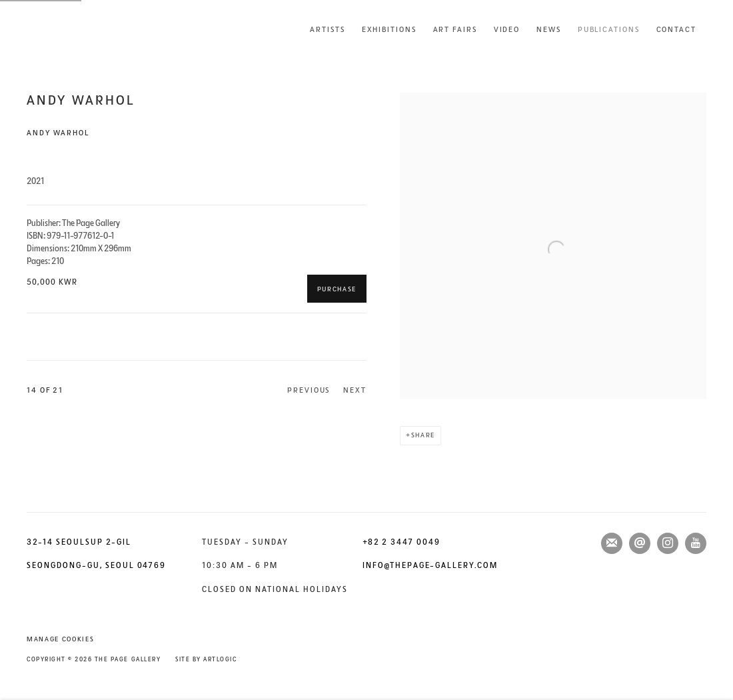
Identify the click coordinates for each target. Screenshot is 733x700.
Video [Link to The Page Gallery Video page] (507, 30)
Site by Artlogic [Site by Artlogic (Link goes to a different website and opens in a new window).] (206, 659)
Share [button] (423, 435)
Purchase (337, 289)
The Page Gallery (80, 30)
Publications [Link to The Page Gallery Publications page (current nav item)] (609, 30)
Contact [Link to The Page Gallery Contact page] (676, 30)
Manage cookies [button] (60, 639)
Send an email (640, 543)
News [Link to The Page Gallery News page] (549, 30)
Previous (309, 390)
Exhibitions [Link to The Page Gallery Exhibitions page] (389, 30)
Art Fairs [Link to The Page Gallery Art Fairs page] (455, 30)
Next (355, 390)
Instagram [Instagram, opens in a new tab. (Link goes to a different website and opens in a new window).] (668, 543)
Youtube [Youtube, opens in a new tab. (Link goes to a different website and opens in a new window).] (696, 543)
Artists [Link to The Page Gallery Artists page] (327, 30)
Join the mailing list (612, 543)
